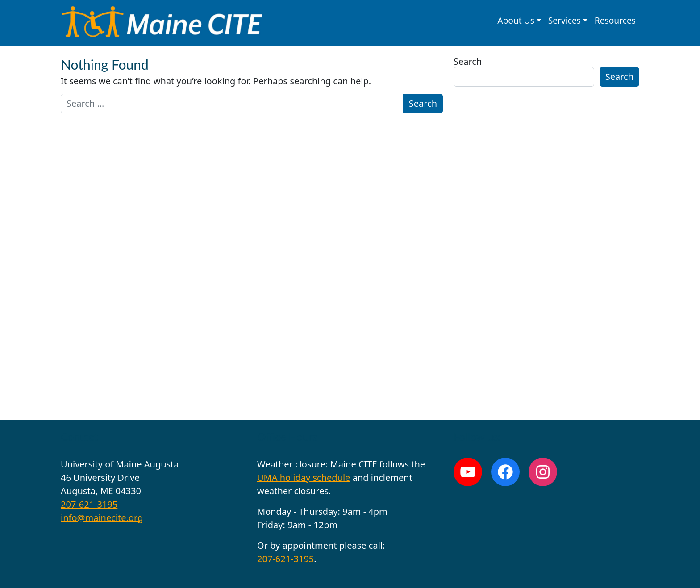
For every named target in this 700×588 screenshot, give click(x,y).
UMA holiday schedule (304, 477)
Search (468, 62)
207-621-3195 (89, 504)
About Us (516, 20)
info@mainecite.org (102, 518)
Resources (615, 20)
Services (565, 20)
